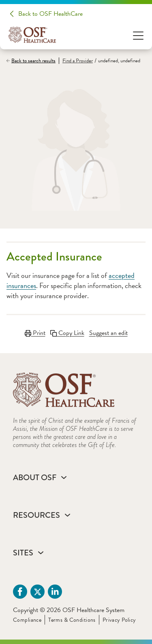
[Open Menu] (138, 35)
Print (35, 333)
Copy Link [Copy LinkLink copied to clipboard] (67, 333)
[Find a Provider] (76, 61)
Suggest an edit (108, 333)
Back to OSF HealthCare (50, 14)
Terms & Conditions (72, 620)
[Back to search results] (33, 61)
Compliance (27, 620)
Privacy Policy (119, 620)
